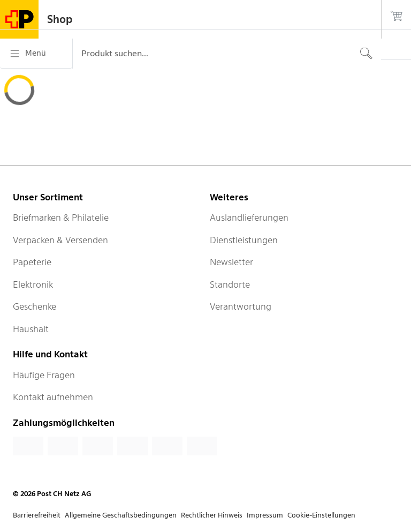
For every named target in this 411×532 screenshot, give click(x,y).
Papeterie (32, 262)
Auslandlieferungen (249, 218)
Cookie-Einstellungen (321, 515)
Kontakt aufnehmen (53, 397)
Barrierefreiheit (37, 515)
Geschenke (35, 306)
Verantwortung (241, 306)
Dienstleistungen (244, 240)
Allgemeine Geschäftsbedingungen (121, 515)
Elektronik (33, 284)
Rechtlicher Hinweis (212, 515)
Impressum (265, 515)
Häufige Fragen (44, 375)
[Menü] (36, 54)
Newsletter (231, 262)
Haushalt (31, 329)
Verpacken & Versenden (60, 240)
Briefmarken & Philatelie (61, 218)
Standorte (230, 284)
